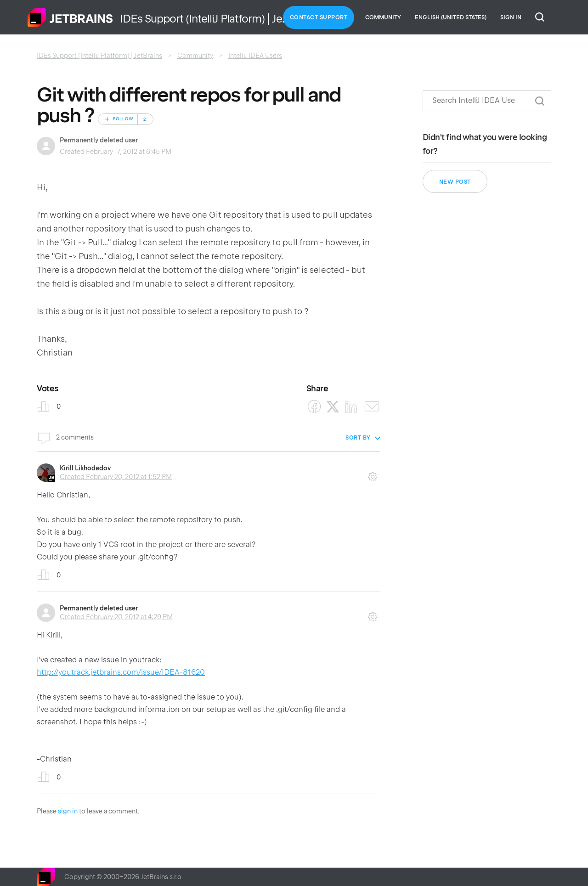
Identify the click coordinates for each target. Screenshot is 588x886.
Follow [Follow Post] (123, 119)
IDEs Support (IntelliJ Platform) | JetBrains (99, 56)
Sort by (358, 438)
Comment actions (373, 474)
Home (70, 17)
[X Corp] (333, 407)
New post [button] (455, 182)
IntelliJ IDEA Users (255, 56)
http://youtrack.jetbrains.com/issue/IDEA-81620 (121, 672)
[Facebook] (314, 407)
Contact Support (319, 17)
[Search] (487, 101)
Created (116, 477)
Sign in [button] (511, 17)
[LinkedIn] (351, 407)
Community (383, 17)
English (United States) (451, 17)
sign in (68, 811)
